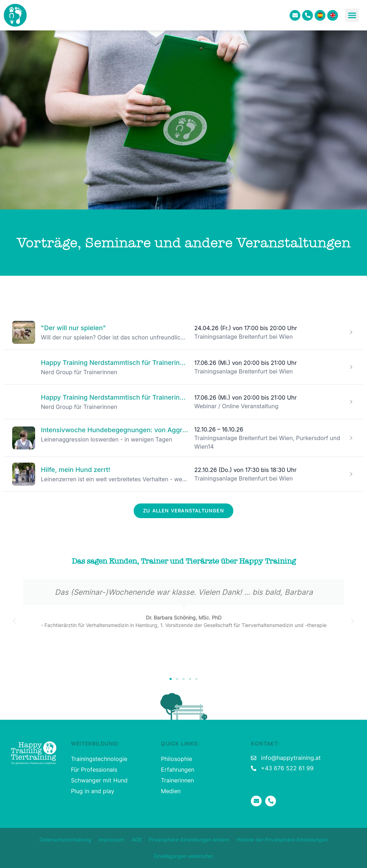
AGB (137, 840)
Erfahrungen (178, 770)
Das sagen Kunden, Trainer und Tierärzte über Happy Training (184, 561)
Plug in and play (93, 791)
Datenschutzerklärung (65, 840)
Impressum (111, 840)
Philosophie (177, 759)
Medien (171, 791)
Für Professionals (94, 770)
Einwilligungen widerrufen (183, 856)
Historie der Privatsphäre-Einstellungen (282, 840)
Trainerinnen (177, 780)
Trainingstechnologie (99, 759)
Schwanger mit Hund (99, 780)
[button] (352, 15)
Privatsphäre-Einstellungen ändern (189, 840)
